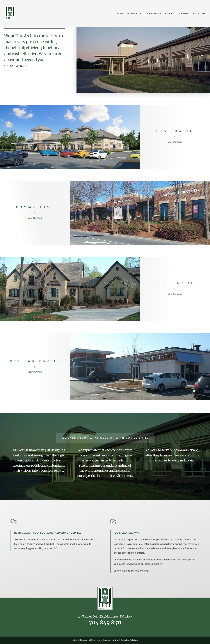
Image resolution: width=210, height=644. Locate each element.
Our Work (133, 14)
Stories (169, 14)
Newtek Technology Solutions (126, 640)
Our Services (153, 14)
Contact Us (198, 14)
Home (120, 14)
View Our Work (175, 142)
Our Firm (183, 14)
